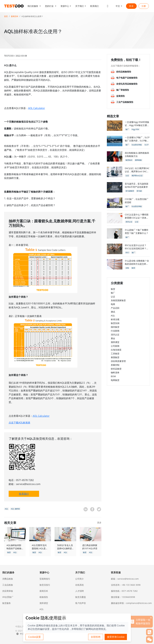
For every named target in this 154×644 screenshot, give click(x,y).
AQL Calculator (37, 108)
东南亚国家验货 (118, 300)
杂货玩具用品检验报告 (127, 84)
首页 (6, 16)
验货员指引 (45, 585)
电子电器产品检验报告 (127, 78)
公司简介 (80, 579)
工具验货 (115, 354)
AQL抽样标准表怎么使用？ (32, 16)
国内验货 (115, 327)
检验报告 (44, 597)
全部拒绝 (96, 637)
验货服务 (7, 603)
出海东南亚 (116, 350)
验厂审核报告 (123, 90)
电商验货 (115, 380)
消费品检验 (8, 579)
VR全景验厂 (8, 597)
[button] (34, 6)
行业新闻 (115, 331)
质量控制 (115, 365)
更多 (99, 523)
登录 (131, 6)
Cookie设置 (34, 637)
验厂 (113, 293)
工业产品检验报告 (125, 102)
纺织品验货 (116, 369)
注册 (144, 6)
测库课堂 (115, 342)
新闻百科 (15, 16)
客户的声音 (81, 603)
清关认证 (115, 335)
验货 (113, 289)
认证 (113, 297)
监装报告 (121, 96)
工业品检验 (8, 585)
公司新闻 (115, 346)
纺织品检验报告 (124, 72)
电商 (113, 304)
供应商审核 (8, 591)
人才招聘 (80, 591)
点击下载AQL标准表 (19, 423)
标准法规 (115, 319)
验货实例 (115, 323)
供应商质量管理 (118, 361)
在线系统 (80, 585)
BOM (113, 376)
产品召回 (115, 308)
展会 (113, 338)
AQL (113, 316)
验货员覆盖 (81, 597)
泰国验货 (115, 357)
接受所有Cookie (116, 637)
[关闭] (151, 618)
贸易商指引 (45, 579)
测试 (113, 312)
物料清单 (115, 373)
